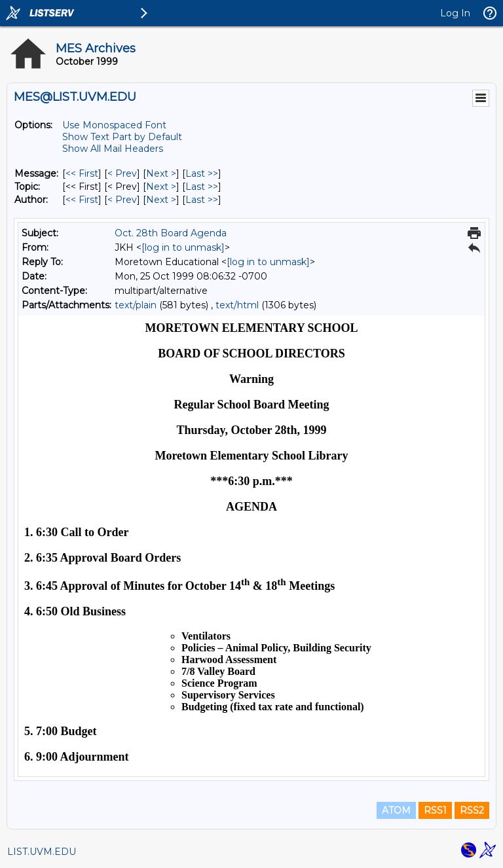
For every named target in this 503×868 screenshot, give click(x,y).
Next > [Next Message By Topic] (161, 187)
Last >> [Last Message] (202, 173)
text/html (237, 305)
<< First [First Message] (82, 173)
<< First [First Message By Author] (82, 200)
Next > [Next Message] (161, 173)
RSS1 (435, 810)
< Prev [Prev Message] (122, 173)
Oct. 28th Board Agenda (171, 233)
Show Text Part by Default (122, 137)
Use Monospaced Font (114, 125)
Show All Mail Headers (113, 149)
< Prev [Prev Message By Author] (122, 200)
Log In (455, 13)
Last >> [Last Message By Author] (202, 200)
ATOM (396, 810)
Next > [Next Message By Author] (161, 200)
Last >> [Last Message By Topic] (202, 187)
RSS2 (472, 810)
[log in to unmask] (183, 247)
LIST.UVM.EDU (42, 852)
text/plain (136, 305)
